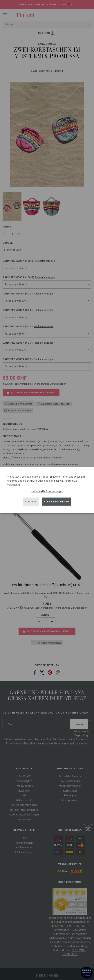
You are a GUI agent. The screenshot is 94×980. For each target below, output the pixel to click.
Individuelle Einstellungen (47, 491)
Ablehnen (31, 502)
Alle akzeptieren (56, 502)
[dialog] (47, 490)
